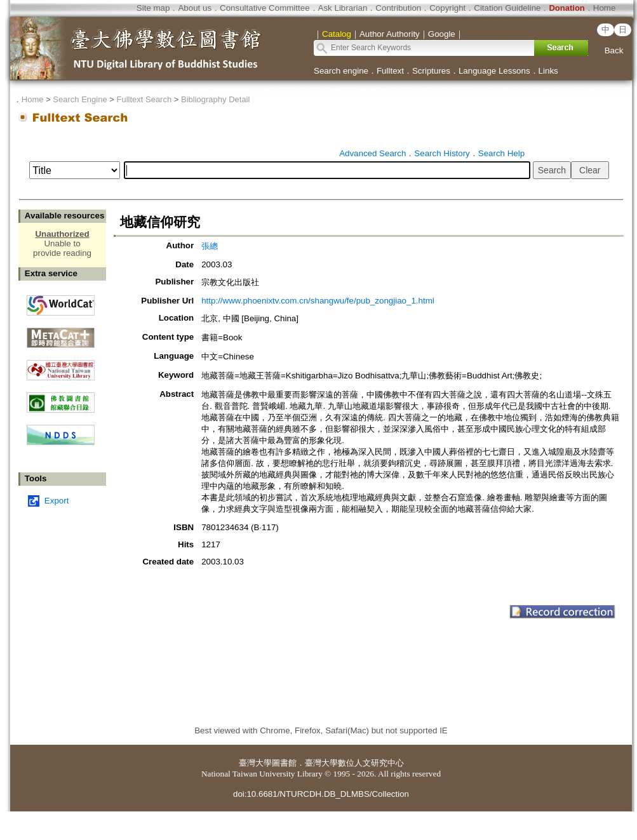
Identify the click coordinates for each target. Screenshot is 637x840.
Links (548, 71)
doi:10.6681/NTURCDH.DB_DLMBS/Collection (321, 794)
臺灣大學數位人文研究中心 (354, 763)
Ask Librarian (343, 8)
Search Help (501, 153)
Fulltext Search (144, 99)
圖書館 (284, 763)
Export (57, 501)
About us (195, 8)
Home (605, 8)
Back (614, 50)
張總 (210, 246)
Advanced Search (372, 153)
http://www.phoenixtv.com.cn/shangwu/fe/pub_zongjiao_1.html (318, 301)
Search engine (341, 71)
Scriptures (431, 71)
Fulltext (390, 71)
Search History (442, 153)
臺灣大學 (255, 763)
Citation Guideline (507, 8)
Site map (153, 8)
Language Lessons (494, 71)
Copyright (447, 8)
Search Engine (80, 99)
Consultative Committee (265, 8)
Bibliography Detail (215, 99)
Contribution (398, 8)
